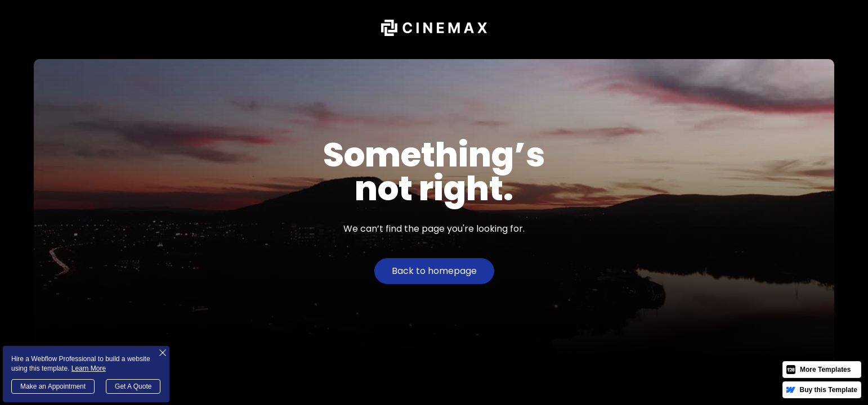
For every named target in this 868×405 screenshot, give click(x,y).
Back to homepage (434, 271)
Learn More (89, 368)
